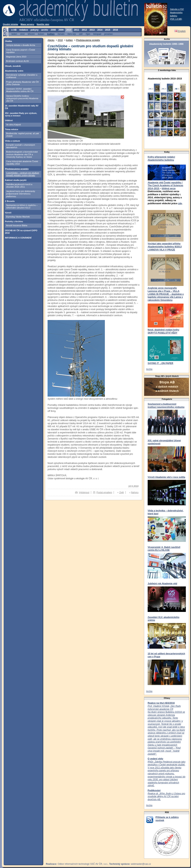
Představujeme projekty (17, 169)
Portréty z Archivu (14, 221)
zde (180, 203)
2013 (92, 30)
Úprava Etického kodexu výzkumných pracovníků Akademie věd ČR (22, 98)
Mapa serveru (27, 24)
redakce (24, 30)
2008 (53, 30)
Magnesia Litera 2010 (16, 57)
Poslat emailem (104, 492)
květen (51, 34)
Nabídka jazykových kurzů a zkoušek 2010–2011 (19, 186)
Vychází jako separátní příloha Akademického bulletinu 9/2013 (165, 245)
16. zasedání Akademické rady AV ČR (22, 107)
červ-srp (72, 34)
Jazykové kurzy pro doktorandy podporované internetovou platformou (21, 194)
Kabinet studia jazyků (16, 180)
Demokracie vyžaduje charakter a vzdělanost (22, 76)
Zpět (121, 492)
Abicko (51, 40)
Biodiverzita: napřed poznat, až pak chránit (23, 135)
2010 (69, 30)
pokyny (35, 30)
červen (61, 34)
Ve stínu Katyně (13, 125)
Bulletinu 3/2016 (166, 730)
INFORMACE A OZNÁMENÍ (18, 238)
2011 (76, 30)
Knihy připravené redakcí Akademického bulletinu (161, 158)
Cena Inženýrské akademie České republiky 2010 (22, 163)
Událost (9, 120)
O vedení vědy (155, 759)
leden (14, 34)
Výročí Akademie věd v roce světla (166, 477)
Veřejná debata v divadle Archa (21, 45)
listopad (97, 34)
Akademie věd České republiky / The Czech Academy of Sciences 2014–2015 (165, 186)
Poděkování (154, 790)
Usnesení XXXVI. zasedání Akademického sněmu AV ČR (20, 90)
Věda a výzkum (13, 141)
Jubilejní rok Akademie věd (162, 584)
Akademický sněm (14, 71)
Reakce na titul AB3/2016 (161, 703)
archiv (45, 30)
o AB (14, 30)
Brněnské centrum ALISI (17, 61)
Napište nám (43, 24)
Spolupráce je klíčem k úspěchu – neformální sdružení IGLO (22, 206)
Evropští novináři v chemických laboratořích (21, 146)
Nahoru (135, 492)
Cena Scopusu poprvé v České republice (21, 51)
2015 (108, 30)
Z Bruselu (10, 201)
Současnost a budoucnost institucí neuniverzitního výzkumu (166, 406)
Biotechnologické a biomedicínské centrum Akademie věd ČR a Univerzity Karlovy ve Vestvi (22, 154)
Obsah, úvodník (13, 66)
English (180, 31)
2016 (115, 30)
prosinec (109, 34)
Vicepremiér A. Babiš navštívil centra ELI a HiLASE (164, 549)
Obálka (8, 41)
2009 (61, 30)
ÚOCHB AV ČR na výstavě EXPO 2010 (21, 232)
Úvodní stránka (10, 24)
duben (41, 34)
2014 (100, 30)
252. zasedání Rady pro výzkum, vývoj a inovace (21, 114)
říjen (88, 34)
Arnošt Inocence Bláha (17, 225)
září (81, 34)
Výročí (8, 213)
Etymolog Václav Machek (18, 217)
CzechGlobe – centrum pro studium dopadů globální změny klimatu (23, 174)
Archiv (149, 369)
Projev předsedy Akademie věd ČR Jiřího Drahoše (22, 83)
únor (22, 34)
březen (31, 34)
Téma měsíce (12, 129)
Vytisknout (84, 492)
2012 (84, 30)
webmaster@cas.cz (141, 864)
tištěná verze (169, 189)
